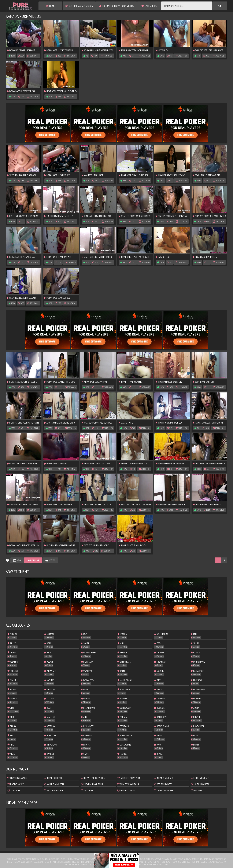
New (17, 560)
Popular (33, 560)
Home (50, 6)
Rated (50, 560)
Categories (149, 6)
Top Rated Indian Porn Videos (116, 6)
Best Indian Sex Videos (79, 6)
